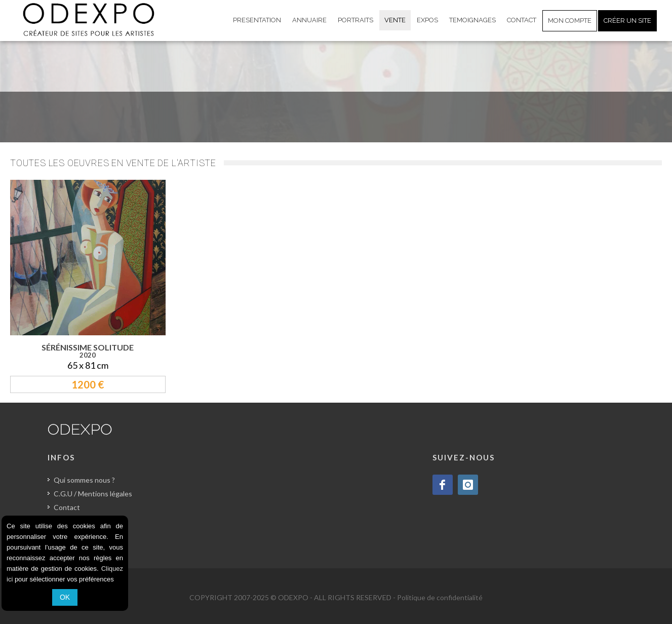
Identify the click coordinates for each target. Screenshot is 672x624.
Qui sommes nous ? (84, 480)
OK (65, 597)
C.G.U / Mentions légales (93, 494)
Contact (67, 507)
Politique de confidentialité (440, 597)
